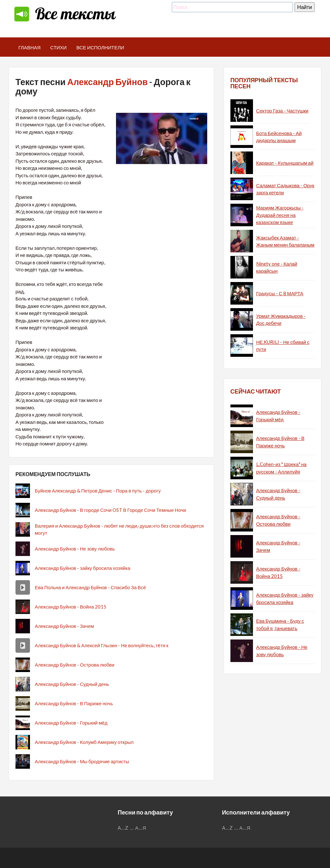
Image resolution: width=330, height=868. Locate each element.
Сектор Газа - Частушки (282, 111)
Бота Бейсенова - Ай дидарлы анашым (279, 137)
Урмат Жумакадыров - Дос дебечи (281, 320)
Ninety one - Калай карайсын (277, 267)
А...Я (141, 828)
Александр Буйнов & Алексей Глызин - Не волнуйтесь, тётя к (102, 645)
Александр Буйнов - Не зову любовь (75, 549)
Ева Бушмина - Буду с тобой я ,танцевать (280, 624)
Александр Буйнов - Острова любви (75, 665)
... (132, 828)
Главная (29, 47)
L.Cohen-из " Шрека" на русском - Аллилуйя (281, 468)
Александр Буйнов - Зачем (64, 626)
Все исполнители (100, 47)
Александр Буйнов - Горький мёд (71, 723)
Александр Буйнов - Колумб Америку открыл (84, 742)
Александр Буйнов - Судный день (72, 684)
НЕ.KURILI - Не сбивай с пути (283, 346)
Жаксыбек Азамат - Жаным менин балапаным (285, 241)
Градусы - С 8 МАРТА (280, 293)
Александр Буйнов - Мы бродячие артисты (82, 761)
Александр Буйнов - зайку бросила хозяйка (82, 568)
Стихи (58, 47)
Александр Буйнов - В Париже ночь (74, 703)
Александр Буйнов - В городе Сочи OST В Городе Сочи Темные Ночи (110, 510)
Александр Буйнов (107, 82)
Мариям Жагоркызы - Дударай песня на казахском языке (280, 215)
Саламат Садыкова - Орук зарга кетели (285, 189)
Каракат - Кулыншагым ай (285, 163)
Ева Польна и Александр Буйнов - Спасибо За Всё (90, 587)
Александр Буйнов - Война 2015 (71, 607)
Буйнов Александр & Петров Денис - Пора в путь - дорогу (98, 491)
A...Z (123, 828)
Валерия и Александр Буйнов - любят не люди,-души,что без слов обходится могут (119, 529)
